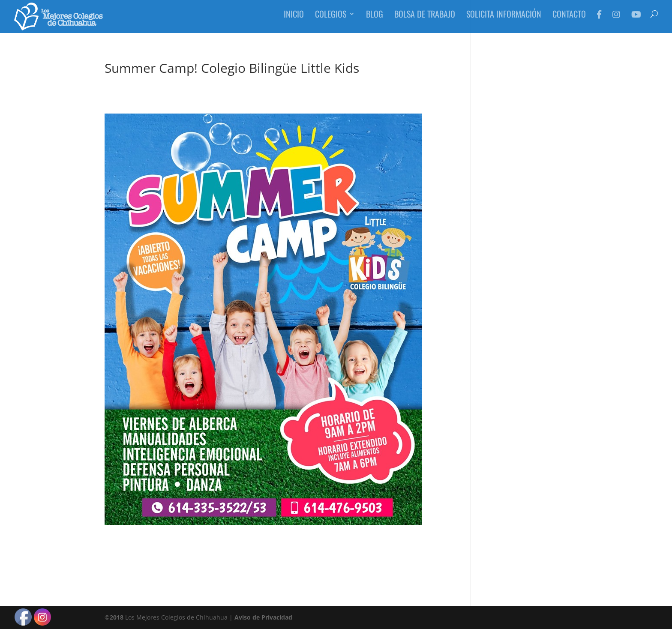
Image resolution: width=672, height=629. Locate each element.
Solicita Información (504, 19)
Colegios (331, 19)
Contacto (569, 19)
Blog (375, 19)
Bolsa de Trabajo (425, 19)
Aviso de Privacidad (263, 617)
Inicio (294, 19)
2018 (117, 617)
